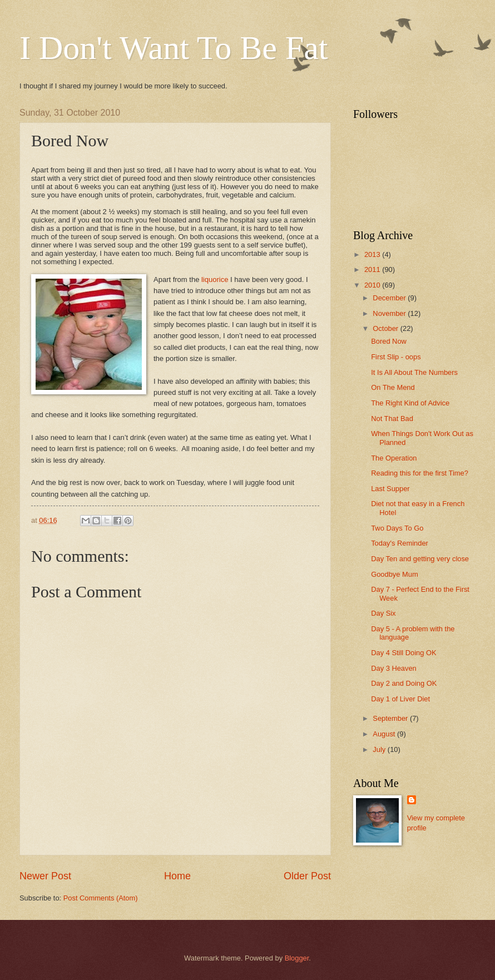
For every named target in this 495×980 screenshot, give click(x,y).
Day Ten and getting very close (420, 559)
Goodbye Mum (394, 574)
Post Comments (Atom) (101, 898)
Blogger (297, 958)
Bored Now (389, 341)
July (380, 749)
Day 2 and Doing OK (404, 683)
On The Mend (393, 387)
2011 (373, 269)
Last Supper (390, 489)
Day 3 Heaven (394, 668)
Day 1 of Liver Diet (400, 699)
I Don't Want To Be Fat (174, 48)
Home (177, 876)
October (386, 328)
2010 (373, 285)
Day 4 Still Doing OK (404, 653)
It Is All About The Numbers (414, 372)
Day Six (383, 613)
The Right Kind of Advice (410, 403)
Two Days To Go (397, 528)
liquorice (215, 279)
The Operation (394, 458)
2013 (373, 254)
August (385, 734)
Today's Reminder (400, 543)
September (391, 718)
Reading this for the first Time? (420, 473)
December (390, 298)
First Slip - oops (396, 357)
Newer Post (45, 876)
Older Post (307, 876)
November (390, 313)
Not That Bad (392, 419)
